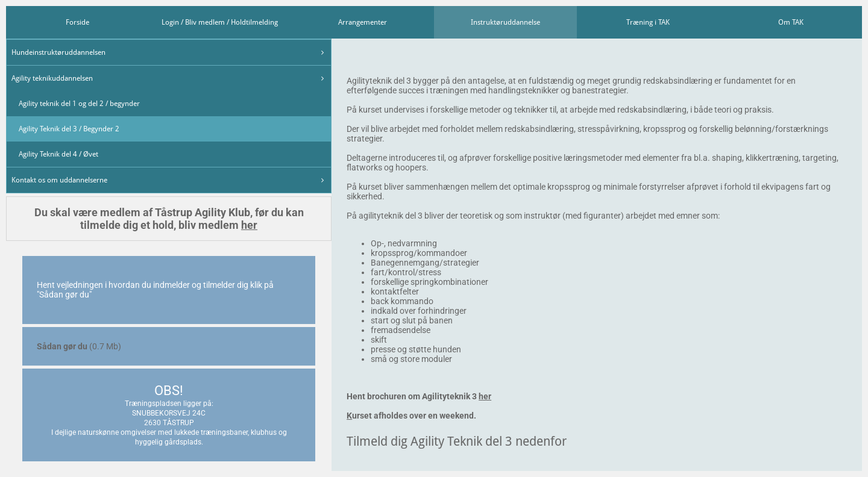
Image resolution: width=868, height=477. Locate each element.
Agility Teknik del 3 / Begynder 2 (69, 129)
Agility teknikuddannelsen (52, 78)
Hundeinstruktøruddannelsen (58, 52)
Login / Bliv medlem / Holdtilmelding (220, 22)
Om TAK (791, 22)
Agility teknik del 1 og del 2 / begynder (79, 104)
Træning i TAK (648, 22)
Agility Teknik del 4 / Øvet (58, 154)
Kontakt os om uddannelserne (59, 180)
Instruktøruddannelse (505, 22)
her (249, 225)
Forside (77, 22)
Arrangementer (363, 22)
